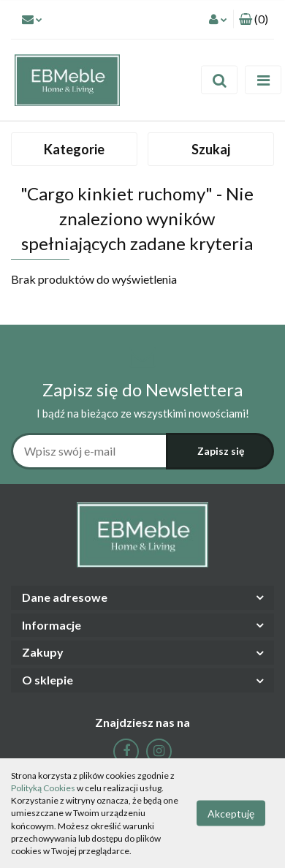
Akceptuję (231, 814)
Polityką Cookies (43, 788)
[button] (254, 19)
